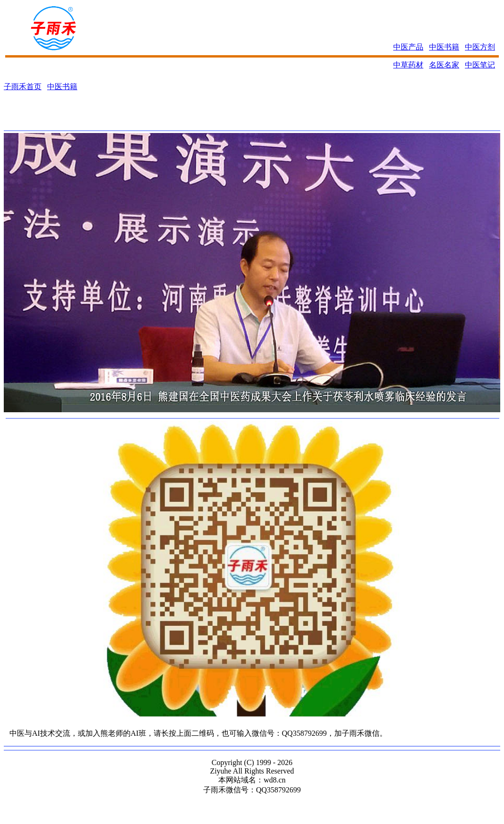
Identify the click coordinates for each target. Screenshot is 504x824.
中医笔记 (480, 65)
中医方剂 (480, 47)
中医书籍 (444, 47)
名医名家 (444, 65)
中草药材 (408, 65)
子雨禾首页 (23, 87)
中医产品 (408, 47)
